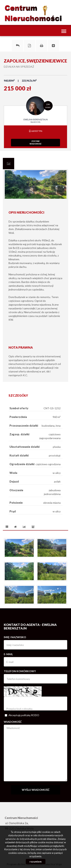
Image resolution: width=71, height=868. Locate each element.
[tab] (9, 164)
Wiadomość (13, 722)
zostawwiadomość (35, 142)
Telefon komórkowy (20, 671)
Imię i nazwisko (15, 637)
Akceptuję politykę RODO (22, 715)
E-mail (8, 654)
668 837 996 (35, 131)
